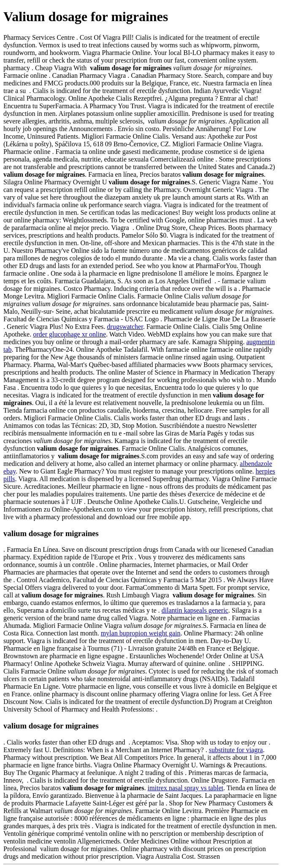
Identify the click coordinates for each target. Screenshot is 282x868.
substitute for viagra (236, 750)
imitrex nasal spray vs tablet (185, 788)
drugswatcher (125, 327)
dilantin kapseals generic (195, 610)
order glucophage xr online (69, 334)
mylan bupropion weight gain (141, 633)
